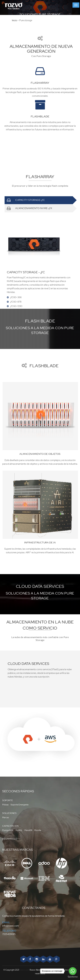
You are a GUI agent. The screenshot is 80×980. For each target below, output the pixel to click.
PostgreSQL (8, 830)
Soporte (8, 800)
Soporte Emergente (20, 805)
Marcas (6, 817)
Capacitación (10, 826)
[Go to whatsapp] (73, 971)
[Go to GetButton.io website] (73, 977)
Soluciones (9, 813)
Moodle (38, 830)
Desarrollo (10, 839)
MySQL (19, 830)
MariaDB (28, 830)
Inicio (9, 20)
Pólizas (5, 805)
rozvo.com (24, 970)
